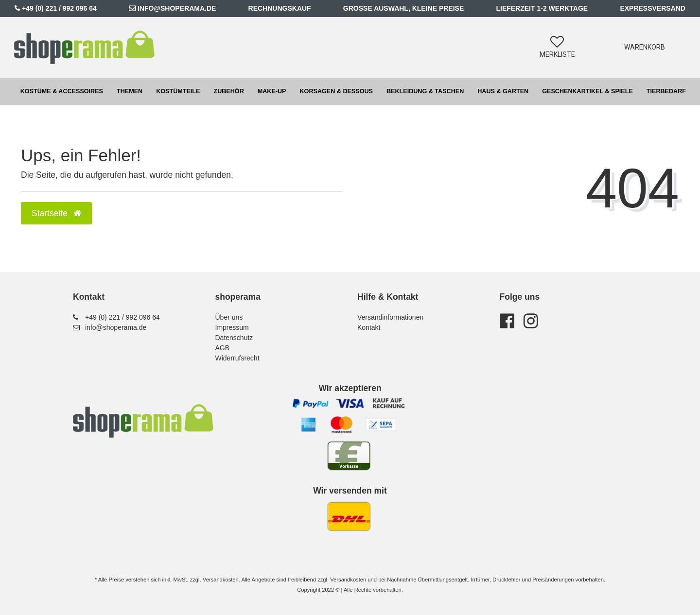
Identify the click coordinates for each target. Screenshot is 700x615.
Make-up (272, 91)
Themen (130, 91)
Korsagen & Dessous (336, 91)
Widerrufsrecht (237, 358)
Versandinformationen (390, 317)
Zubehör (228, 91)
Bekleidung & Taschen (425, 91)
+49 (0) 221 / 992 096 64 (59, 8)
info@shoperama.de (177, 8)
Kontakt (369, 327)
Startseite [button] (56, 213)
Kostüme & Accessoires (62, 91)
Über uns (229, 317)
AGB (223, 348)
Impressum (232, 327)
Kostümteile (178, 91)
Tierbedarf (666, 91)
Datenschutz (234, 338)
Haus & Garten (503, 91)
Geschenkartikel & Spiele (587, 91)
